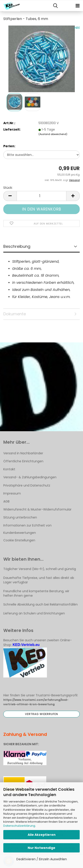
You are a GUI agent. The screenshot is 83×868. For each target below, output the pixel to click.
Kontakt (9, 469)
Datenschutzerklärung (19, 826)
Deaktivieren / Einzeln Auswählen (42, 859)
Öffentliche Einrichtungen (23, 461)
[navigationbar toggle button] (77, 6)
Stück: (8, 188)
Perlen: (9, 146)
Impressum (12, 493)
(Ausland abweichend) (53, 134)
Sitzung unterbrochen (20, 517)
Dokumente (15, 314)
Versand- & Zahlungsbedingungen (30, 477)
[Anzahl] (41, 196)
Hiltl (77, 28)
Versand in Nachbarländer (23, 453)
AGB (6, 501)
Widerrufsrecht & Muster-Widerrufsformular (37, 509)
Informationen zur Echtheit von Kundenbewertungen (27, 529)
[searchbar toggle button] (55, 6)
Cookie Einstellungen (19, 540)
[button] (10, 196)
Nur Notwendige (41, 848)
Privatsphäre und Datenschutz (27, 485)
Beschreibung (17, 246)
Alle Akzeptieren (42, 835)
